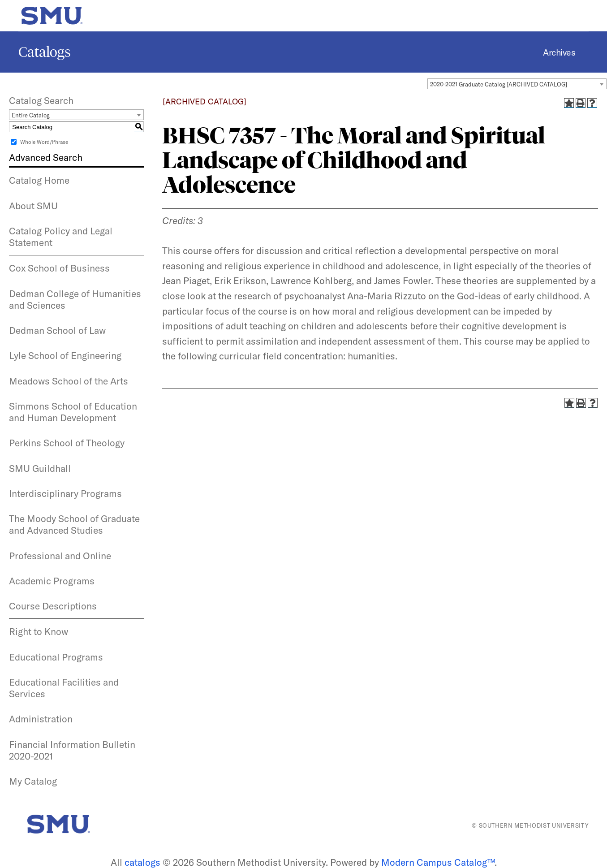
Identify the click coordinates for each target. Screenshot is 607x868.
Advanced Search (46, 157)
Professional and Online (60, 556)
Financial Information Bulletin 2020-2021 (72, 750)
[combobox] (517, 84)
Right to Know (39, 631)
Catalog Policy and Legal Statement (61, 237)
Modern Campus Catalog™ (438, 862)
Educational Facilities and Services (64, 688)
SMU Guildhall (40, 468)
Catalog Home (39, 180)
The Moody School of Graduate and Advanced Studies (74, 524)
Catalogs (45, 52)
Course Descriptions (53, 606)
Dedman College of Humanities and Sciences (75, 299)
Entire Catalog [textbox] (31, 115)
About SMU (33, 206)
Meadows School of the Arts (69, 381)
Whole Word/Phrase (44, 142)
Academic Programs (52, 581)
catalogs (142, 862)
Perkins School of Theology (67, 443)
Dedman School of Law (57, 330)
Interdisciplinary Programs (65, 493)
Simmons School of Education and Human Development (73, 412)
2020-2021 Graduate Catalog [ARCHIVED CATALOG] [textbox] (499, 84)
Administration (41, 719)
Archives (559, 52)
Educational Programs (56, 657)
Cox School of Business (59, 268)
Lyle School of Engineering (65, 355)
